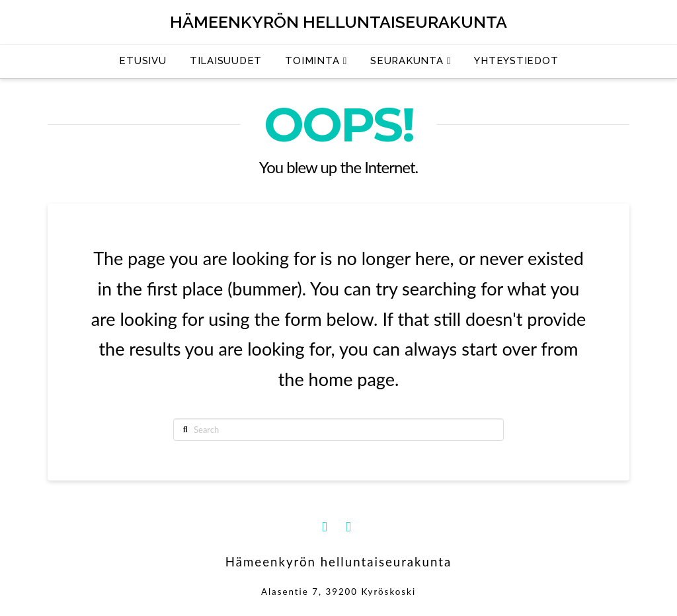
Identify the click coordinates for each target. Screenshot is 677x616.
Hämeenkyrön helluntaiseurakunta (338, 22)
